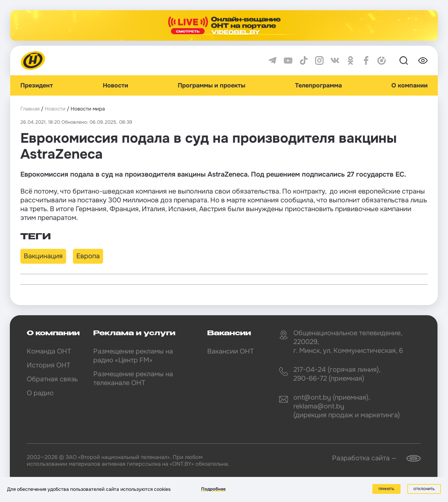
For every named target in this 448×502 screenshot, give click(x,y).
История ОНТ (48, 365)
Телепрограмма (318, 85)
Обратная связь (52, 379)
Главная (30, 109)
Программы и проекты (211, 85)
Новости (115, 85)
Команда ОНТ (49, 351)
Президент (37, 85)
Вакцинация (43, 256)
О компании (410, 85)
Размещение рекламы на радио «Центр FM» (133, 356)
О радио (40, 393)
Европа (88, 256)
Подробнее (213, 489)
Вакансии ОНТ (230, 351)
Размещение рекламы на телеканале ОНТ (133, 378)
